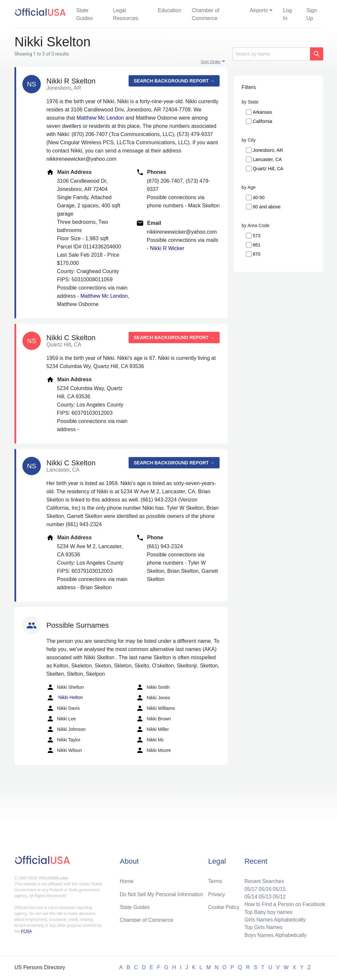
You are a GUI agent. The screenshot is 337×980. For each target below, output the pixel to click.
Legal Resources (125, 14)
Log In (287, 14)
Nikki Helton (65, 698)
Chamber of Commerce (206, 14)
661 (257, 245)
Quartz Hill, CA (268, 169)
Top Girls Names (262, 927)
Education (169, 10)
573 (257, 236)
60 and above (267, 207)
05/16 (264, 887)
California (262, 121)
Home (127, 880)
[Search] (271, 54)
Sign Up (312, 14)
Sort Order (211, 62)
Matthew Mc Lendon (100, 118)
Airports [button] (259, 10)
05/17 (249, 887)
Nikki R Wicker (167, 248)
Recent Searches (263, 880)
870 (257, 254)
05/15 (278, 887)
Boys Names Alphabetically (274, 935)
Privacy (217, 893)
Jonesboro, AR (268, 150)
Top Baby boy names (267, 911)
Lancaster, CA (267, 159)
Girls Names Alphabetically (274, 919)
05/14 (249, 895)
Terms (215, 880)
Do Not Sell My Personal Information (162, 893)
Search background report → (174, 81)
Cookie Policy (224, 906)
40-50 (259, 198)
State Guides (84, 14)
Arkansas (262, 112)
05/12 (278, 895)
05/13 (264, 895)
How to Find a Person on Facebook (284, 903)
